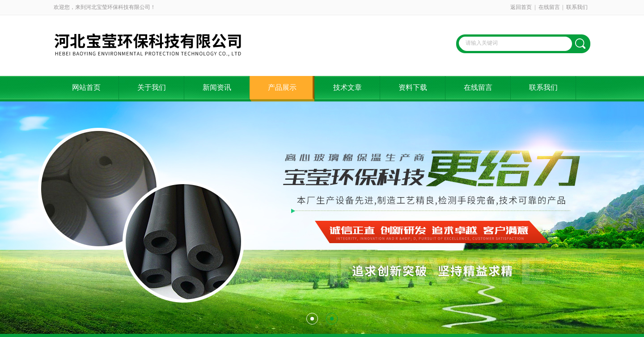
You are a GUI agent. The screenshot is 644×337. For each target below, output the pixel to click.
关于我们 (152, 87)
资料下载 (413, 87)
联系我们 (577, 7)
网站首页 (86, 87)
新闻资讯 (217, 87)
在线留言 (549, 7)
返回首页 (521, 7)
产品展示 (282, 87)
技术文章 (347, 87)
